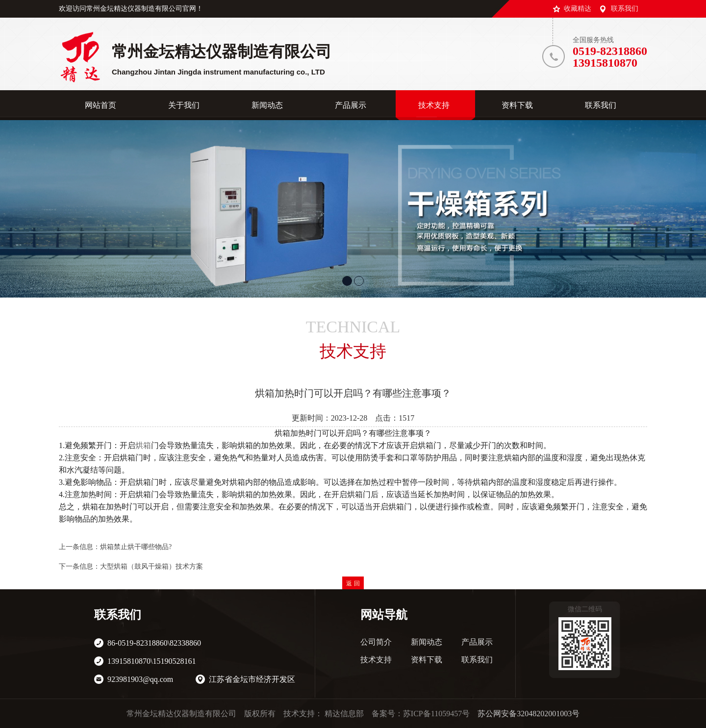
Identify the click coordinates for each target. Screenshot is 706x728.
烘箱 (143, 445)
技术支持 (376, 660)
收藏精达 (578, 9)
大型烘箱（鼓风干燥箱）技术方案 (151, 566)
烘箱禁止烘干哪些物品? (136, 547)
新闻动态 (427, 642)
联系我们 (625, 9)
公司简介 (376, 642)
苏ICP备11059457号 (436, 714)
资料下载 (427, 660)
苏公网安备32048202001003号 (529, 714)
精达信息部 (344, 714)
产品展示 (477, 642)
